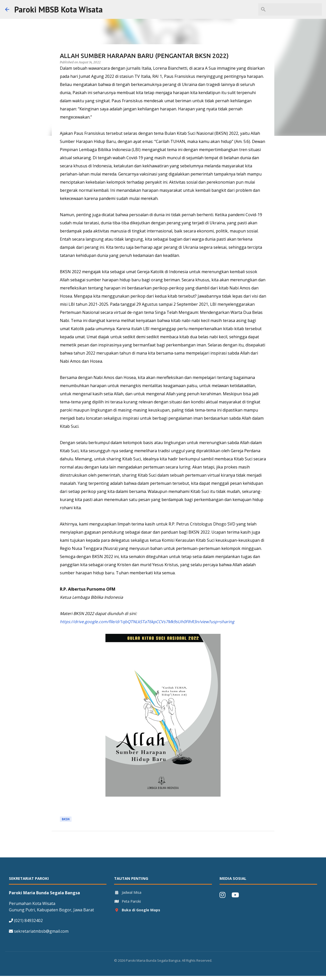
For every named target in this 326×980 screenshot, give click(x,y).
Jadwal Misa (128, 892)
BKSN (66, 819)
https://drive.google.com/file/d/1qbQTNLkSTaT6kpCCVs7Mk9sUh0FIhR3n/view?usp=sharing (147, 622)
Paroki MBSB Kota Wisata (58, 9)
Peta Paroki (127, 901)
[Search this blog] (295, 9)
